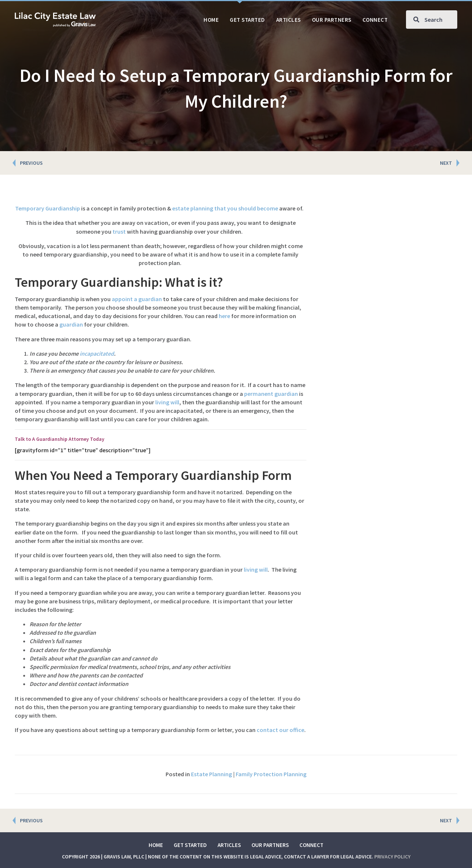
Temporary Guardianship (48, 208)
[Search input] (432, 20)
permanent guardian (271, 394)
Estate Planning (211, 774)
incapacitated (97, 353)
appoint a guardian (137, 299)
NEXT (446, 163)
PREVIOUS (31, 163)
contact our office (280, 730)
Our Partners (270, 845)
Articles (229, 845)
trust (119, 231)
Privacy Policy (392, 857)
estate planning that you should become (225, 208)
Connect (311, 845)
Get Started (190, 845)
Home (156, 845)
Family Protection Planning (271, 774)
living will (167, 402)
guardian (71, 324)
